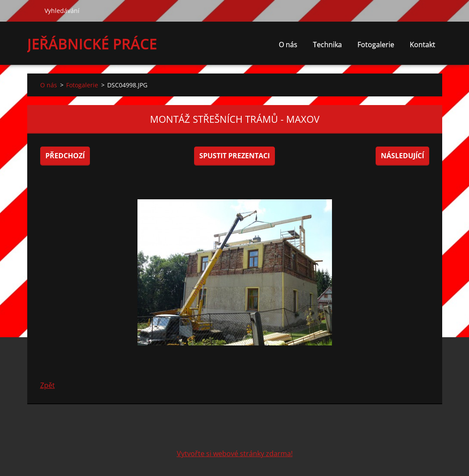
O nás (288, 45)
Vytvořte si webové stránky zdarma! (235, 454)
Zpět (48, 385)
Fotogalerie (376, 45)
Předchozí (65, 156)
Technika (327, 45)
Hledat (32, 10)
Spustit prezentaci (234, 156)
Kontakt (423, 45)
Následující (402, 156)
